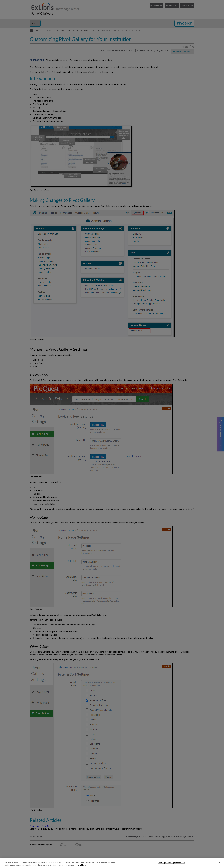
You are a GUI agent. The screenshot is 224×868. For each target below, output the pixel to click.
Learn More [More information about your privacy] (81, 865)
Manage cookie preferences (172, 863)
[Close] (219, 863)
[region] (112, 863)
